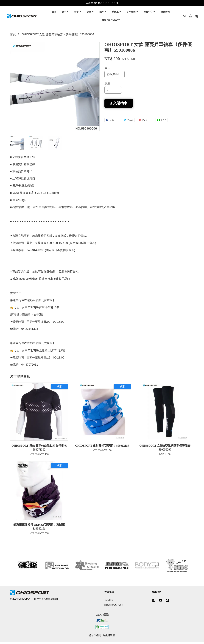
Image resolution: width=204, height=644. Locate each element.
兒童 (90, 13)
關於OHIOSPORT (114, 607)
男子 (65, 13)
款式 (107, 70)
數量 (107, 85)
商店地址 (109, 602)
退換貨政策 (109, 637)
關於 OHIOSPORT (111, 21)
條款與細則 (95, 637)
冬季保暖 (133, 13)
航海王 (117, 13)
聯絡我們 (165, 13)
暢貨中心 (150, 13)
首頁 (54, 13)
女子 (78, 13)
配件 (103, 13)
